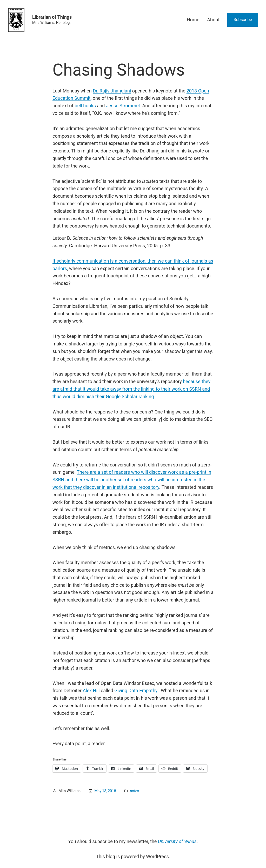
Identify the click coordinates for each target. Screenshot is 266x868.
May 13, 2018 (105, 791)
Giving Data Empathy (136, 690)
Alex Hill (91, 690)
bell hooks (85, 106)
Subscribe (243, 20)
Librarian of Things (52, 17)
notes (134, 791)
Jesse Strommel (123, 106)
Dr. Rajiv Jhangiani (112, 91)
